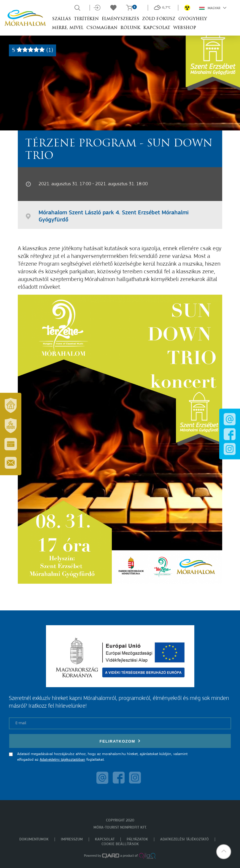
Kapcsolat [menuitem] (105, 839)
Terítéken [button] (86, 19)
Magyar (213, 8)
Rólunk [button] (130, 28)
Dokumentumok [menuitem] (34, 839)
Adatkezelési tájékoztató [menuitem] (185, 839)
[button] (224, 852)
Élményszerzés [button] (120, 19)
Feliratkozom (120, 741)
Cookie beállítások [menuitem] (120, 844)
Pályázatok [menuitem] (137, 839)
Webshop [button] (185, 28)
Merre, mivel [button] (68, 28)
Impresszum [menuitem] (72, 839)
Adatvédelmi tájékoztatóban (62, 760)
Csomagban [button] (102, 28)
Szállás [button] (61, 19)
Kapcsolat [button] (157, 28)
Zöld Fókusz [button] (159, 19)
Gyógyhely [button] (193, 19)
